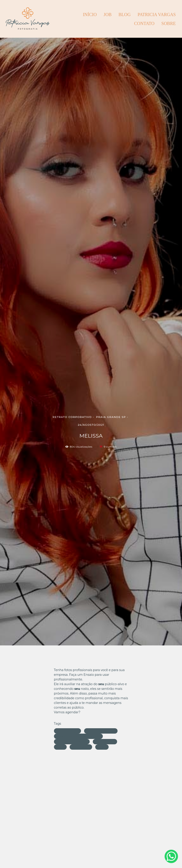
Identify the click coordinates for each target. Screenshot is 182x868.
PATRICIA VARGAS (157, 15)
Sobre (169, 23)
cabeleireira (81, 747)
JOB (108, 15)
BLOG (124, 15)
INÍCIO (90, 15)
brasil (60, 747)
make (102, 747)
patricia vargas (68, 731)
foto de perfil (105, 742)
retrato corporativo (101, 731)
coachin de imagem (72, 742)
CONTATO (144, 23)
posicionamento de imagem (78, 736)
